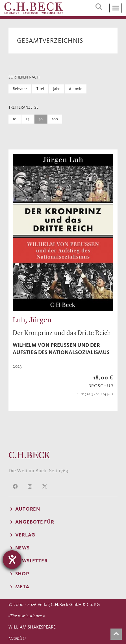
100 (55, 119)
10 (15, 119)
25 (28, 119)
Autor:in (76, 89)
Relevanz (20, 89)
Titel (40, 89)
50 (41, 119)
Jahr (56, 89)
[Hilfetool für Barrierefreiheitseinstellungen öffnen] (12, 560)
